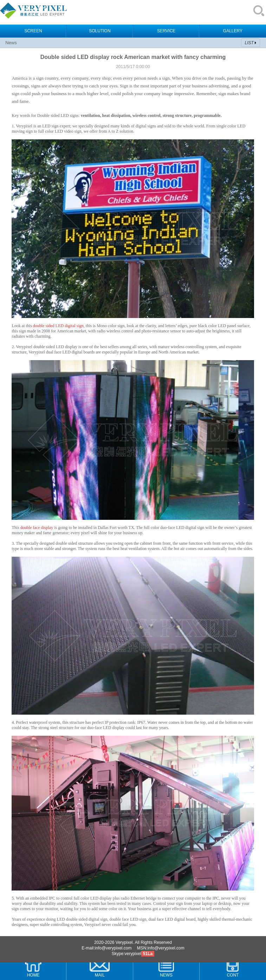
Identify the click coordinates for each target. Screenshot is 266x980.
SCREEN (33, 31)
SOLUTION (100, 31)
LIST (249, 43)
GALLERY (233, 31)
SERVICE (166, 31)
